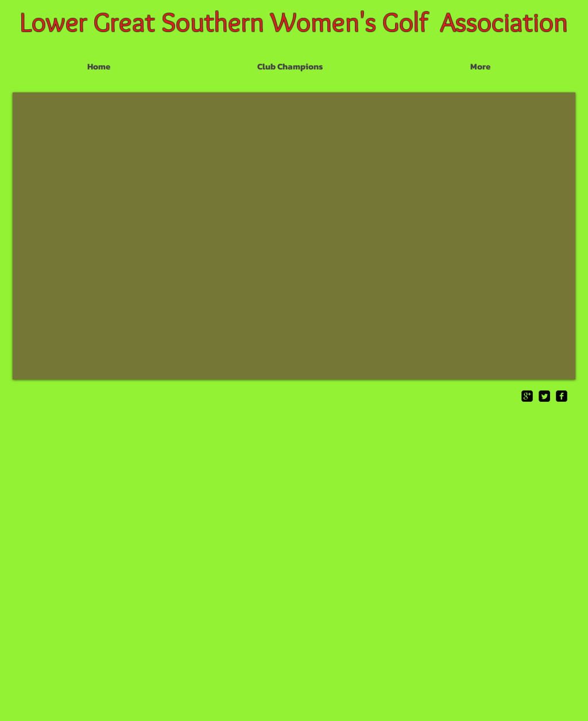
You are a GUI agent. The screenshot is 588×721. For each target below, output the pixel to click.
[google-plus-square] (527, 396)
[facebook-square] (562, 396)
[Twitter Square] (544, 396)
